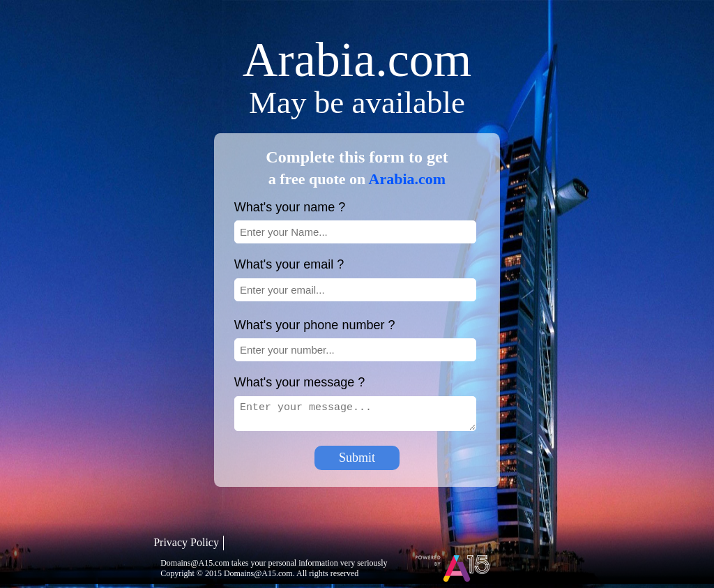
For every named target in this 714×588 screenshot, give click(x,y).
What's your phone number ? (315, 325)
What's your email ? (289, 264)
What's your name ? (290, 207)
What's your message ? (300, 382)
